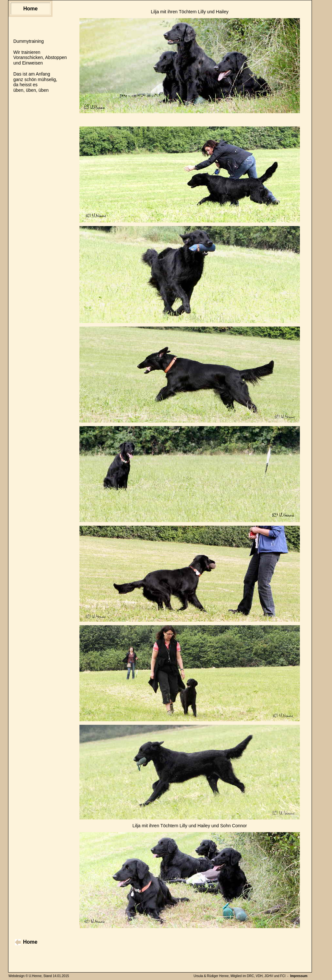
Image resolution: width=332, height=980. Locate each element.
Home (30, 9)
